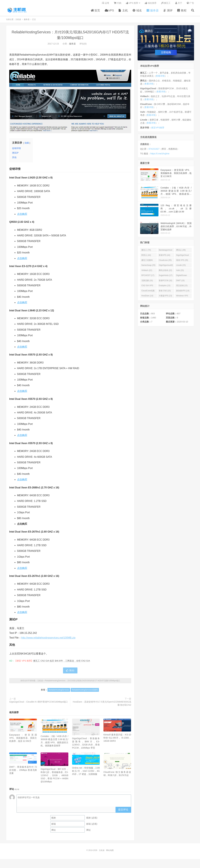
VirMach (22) (147, 272)
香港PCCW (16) (165, 282)
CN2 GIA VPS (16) (147, 287)
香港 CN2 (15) (165, 292)
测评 (168, 12)
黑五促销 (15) (182, 287)
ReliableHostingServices (59, 691)
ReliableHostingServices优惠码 (85, 691)
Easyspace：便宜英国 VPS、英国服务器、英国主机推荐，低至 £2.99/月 (23, 739)
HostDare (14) (147, 297)
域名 (137, 12)
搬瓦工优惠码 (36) (147, 262)
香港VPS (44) (164, 256)
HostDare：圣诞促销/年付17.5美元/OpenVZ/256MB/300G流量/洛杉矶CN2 (102, 705)
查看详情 (160, 77)
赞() (70, 672)
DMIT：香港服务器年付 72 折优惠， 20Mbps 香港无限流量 (23, 771)
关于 (179, 4)
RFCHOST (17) (148, 277)
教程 (182, 12)
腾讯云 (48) (181, 251)
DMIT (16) (180, 282)
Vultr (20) (180, 272)
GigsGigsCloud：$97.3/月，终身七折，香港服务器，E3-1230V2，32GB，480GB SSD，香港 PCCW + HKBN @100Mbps (54, 777)
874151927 (154, 150)
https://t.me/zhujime (160, 155)
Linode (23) (181, 267)
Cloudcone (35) (165, 261)
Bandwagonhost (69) (166, 252)
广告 (190, 4)
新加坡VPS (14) (183, 292)
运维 (105, 4)
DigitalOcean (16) (182, 277)
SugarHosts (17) (166, 277)
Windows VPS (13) (182, 298)
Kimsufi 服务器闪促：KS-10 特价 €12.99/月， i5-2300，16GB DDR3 (117, 739)
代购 (118, 4)
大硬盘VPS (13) (165, 297)
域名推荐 (151, 4)
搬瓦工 (166, 4)
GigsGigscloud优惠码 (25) (166, 267)
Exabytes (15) (165, 287)
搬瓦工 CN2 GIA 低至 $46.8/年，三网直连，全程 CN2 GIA (62, 662)
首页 (95, 12)
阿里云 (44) (146, 256)
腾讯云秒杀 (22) (165, 272)
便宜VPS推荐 (158, 129)
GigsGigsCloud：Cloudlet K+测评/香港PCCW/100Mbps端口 (38, 703)
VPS (109, 12)
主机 (123, 12)
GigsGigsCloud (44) (183, 257)
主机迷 (17, 11)
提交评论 (123, 811)
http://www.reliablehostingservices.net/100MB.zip (48, 639)
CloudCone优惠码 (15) (148, 293)
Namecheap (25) (148, 267)
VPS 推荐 (132, 4)
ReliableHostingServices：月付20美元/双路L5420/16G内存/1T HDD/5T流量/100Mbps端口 (83, 682)
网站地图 (110, 852)
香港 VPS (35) (182, 261)
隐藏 (27, 144)
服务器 (153, 12)
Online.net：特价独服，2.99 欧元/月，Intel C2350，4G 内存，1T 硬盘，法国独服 (86, 772)
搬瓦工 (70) (146, 251)
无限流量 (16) (147, 282)
